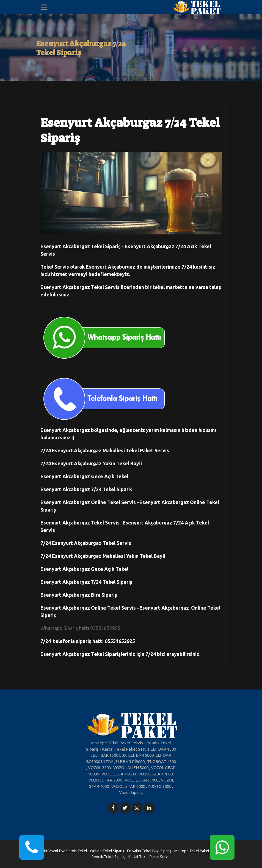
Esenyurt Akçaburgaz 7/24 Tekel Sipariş (81, 48)
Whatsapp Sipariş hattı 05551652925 (80, 628)
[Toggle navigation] (44, 7)
